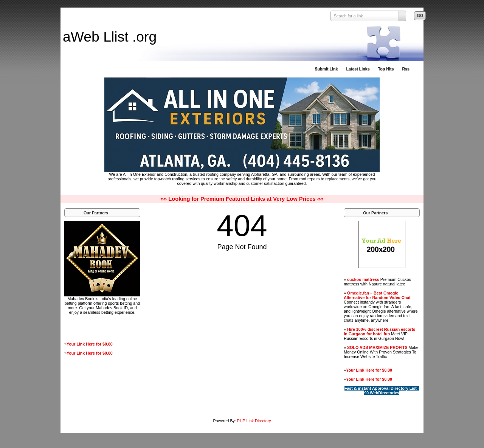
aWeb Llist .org (110, 37)
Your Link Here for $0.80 (90, 344)
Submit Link (326, 69)
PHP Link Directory (254, 421)
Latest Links (358, 69)
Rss (406, 69)
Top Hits (386, 69)
